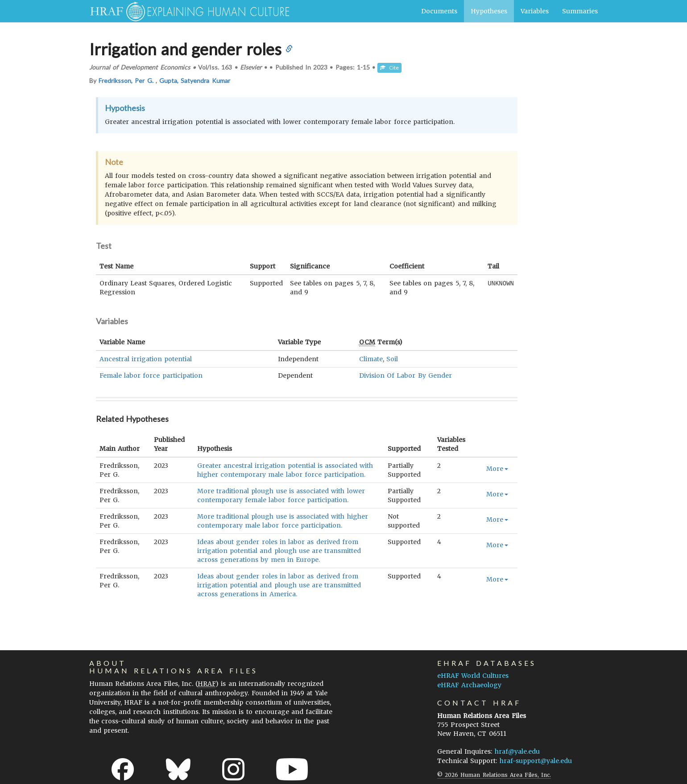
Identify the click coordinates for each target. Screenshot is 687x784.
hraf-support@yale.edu (536, 761)
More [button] (497, 469)
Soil (392, 359)
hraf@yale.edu (517, 751)
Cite (389, 68)
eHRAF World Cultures (473, 676)
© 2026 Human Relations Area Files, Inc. (494, 775)
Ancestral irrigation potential (146, 359)
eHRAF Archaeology (469, 685)
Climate (371, 359)
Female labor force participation (151, 375)
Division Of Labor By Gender (406, 375)
